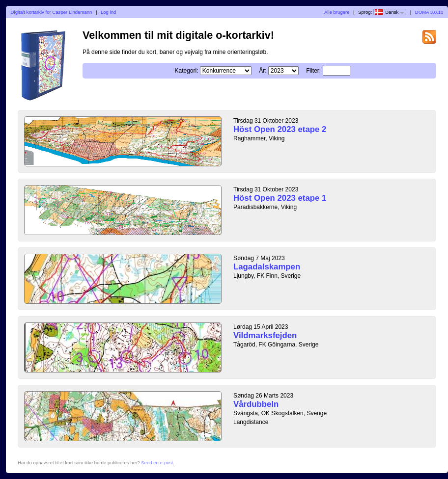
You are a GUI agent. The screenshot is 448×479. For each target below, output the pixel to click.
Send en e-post (157, 463)
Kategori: (186, 71)
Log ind (108, 12)
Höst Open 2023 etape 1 (280, 198)
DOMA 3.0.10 (429, 12)
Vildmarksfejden (265, 335)
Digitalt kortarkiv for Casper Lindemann (52, 12)
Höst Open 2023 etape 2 (280, 129)
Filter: (313, 71)
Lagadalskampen (267, 267)
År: (263, 71)
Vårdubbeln (256, 404)
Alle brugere (337, 12)
